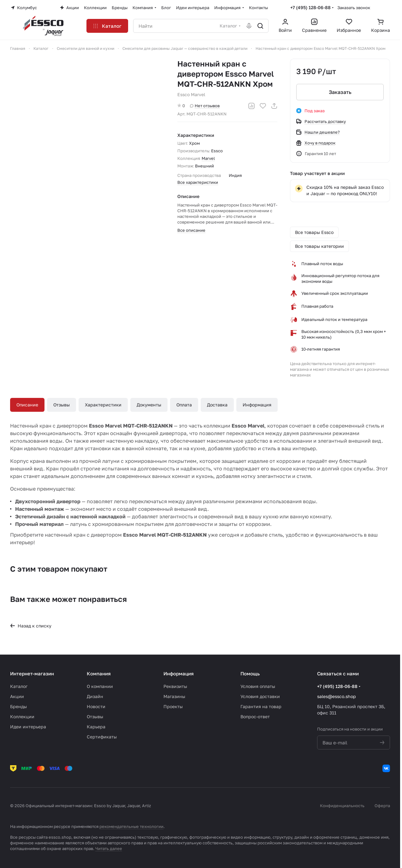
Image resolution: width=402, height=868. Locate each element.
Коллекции (22, 717)
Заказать (340, 92)
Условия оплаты (258, 686)
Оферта (382, 806)
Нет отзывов (205, 106)
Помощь (250, 673)
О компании (100, 686)
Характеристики (103, 405)
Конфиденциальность (342, 806)
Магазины (174, 696)
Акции (17, 696)
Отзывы (62, 405)
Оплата (184, 405)
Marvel (208, 158)
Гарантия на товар (261, 706)
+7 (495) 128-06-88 (310, 7)
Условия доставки (260, 696)
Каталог (19, 686)
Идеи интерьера (28, 727)
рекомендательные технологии (131, 826)
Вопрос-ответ (255, 717)
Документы (149, 405)
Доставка (217, 405)
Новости (96, 706)
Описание (27, 405)
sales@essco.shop (337, 696)
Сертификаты (102, 737)
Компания (99, 673)
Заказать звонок (354, 8)
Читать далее (109, 848)
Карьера (96, 727)
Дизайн (95, 696)
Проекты (173, 706)
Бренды (18, 706)
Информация (257, 405)
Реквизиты (175, 686)
